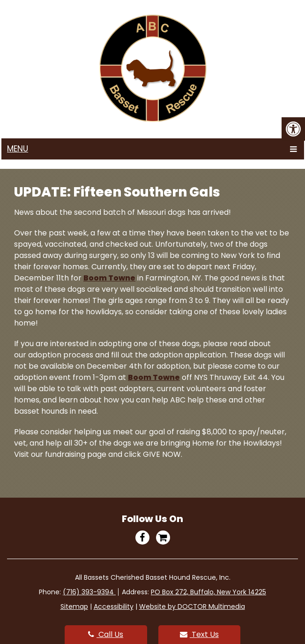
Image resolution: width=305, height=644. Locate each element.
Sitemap (74, 606)
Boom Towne (109, 278)
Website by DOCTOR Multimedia (192, 606)
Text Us (199, 634)
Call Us (106, 634)
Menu (18, 149)
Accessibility (114, 606)
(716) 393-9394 (89, 592)
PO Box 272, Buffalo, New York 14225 (208, 592)
